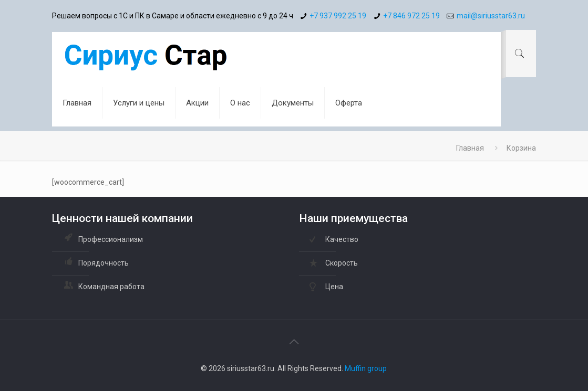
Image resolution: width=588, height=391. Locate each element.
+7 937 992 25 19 (338, 16)
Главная (470, 148)
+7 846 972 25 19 (411, 16)
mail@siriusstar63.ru (491, 16)
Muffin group (366, 368)
